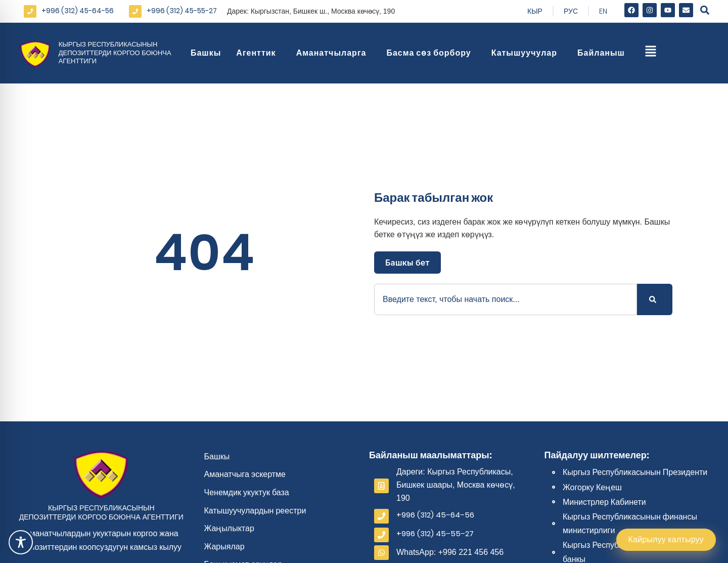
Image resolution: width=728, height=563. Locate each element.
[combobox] (506, 299)
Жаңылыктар (229, 528)
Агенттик (258, 53)
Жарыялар (224, 547)
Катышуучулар (527, 53)
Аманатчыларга (334, 53)
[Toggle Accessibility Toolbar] (21, 542)
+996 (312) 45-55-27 (182, 11)
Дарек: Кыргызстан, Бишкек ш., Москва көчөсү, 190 (311, 11)
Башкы (206, 53)
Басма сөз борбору (431, 53)
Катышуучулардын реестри (255, 511)
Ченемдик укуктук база (247, 492)
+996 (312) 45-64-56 (78, 11)
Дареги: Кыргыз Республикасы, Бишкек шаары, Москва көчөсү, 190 (456, 485)
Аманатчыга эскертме (245, 474)
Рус (571, 11)
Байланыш (604, 53)
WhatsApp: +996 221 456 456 (450, 552)
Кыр (535, 11)
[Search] (655, 299)
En (603, 11)
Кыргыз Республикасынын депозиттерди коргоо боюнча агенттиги (115, 53)
